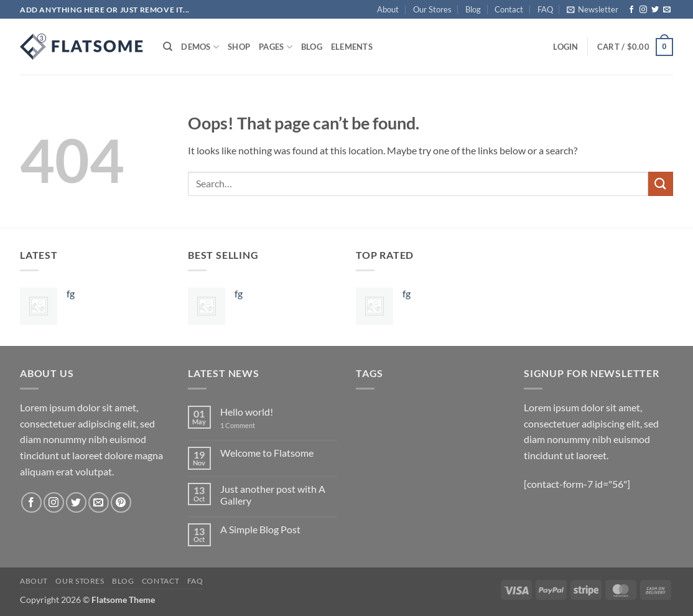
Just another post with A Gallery (273, 495)
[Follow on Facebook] (631, 10)
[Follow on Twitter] (655, 10)
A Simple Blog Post (260, 529)
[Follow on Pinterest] (121, 502)
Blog (473, 9)
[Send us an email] (667, 10)
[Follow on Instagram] (643, 10)
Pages (276, 47)
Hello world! (247, 412)
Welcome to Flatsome (267, 453)
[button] (593, 9)
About (388, 9)
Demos (200, 47)
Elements (352, 47)
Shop (239, 47)
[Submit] (661, 184)
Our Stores (432, 9)
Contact (509, 9)
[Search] (168, 47)
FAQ (545, 9)
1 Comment (247, 425)
